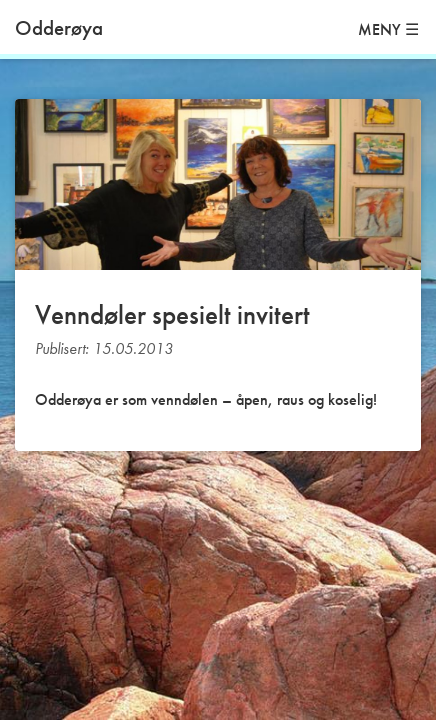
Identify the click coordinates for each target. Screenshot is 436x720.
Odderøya (59, 27)
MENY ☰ (388, 29)
